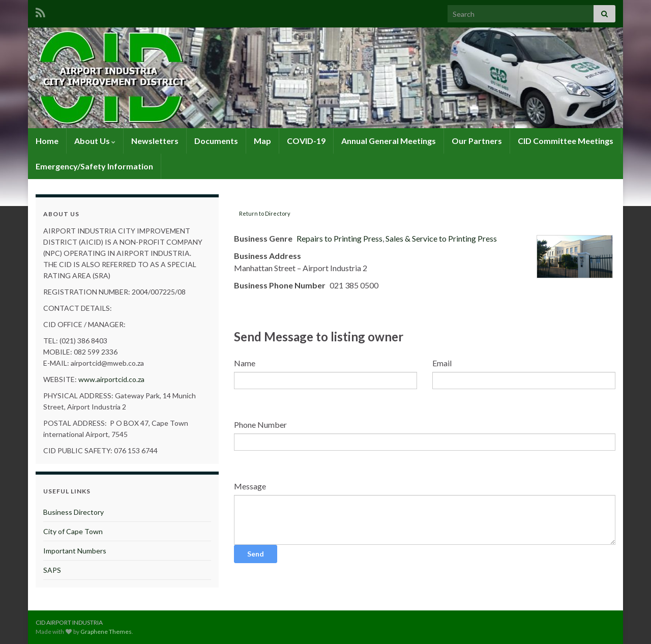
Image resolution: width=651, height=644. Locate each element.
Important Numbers (75, 551)
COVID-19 (306, 141)
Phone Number (260, 425)
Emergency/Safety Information (94, 166)
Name (245, 363)
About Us (95, 141)
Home (47, 141)
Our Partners (477, 141)
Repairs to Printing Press (339, 238)
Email (442, 363)
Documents (216, 141)
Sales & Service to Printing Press (441, 238)
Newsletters (155, 141)
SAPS (52, 570)
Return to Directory (265, 213)
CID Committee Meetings (566, 141)
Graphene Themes (106, 632)
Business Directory (73, 512)
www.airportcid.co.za (111, 379)
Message (250, 486)
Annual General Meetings (389, 141)
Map (262, 141)
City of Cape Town (73, 531)
